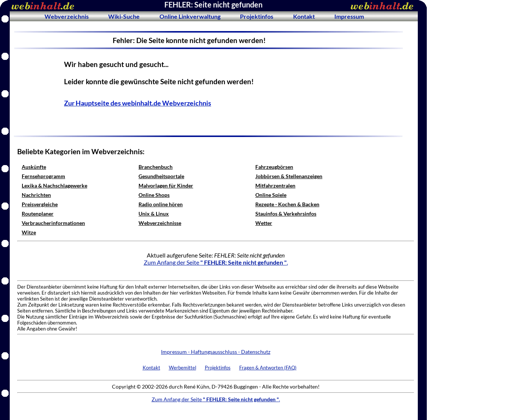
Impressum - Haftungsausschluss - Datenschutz (216, 352)
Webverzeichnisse (160, 223)
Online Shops (154, 195)
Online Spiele (271, 195)
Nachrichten (36, 195)
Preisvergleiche (40, 204)
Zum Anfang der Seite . (216, 262)
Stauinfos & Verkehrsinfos (286, 214)
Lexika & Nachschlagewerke (54, 185)
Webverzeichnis (67, 16)
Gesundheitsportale (161, 176)
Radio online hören (161, 204)
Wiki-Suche (124, 16)
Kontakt (304, 16)
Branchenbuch (156, 167)
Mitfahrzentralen (275, 185)
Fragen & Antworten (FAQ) (268, 368)
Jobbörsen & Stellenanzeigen (289, 176)
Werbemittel (183, 368)
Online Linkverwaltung (190, 16)
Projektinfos (257, 16)
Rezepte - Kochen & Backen (287, 204)
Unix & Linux (154, 214)
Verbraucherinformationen (53, 223)
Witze (29, 232)
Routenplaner (38, 214)
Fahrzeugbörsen (274, 167)
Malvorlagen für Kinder (166, 185)
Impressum (349, 16)
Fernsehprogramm (43, 176)
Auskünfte (34, 167)
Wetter (264, 223)
